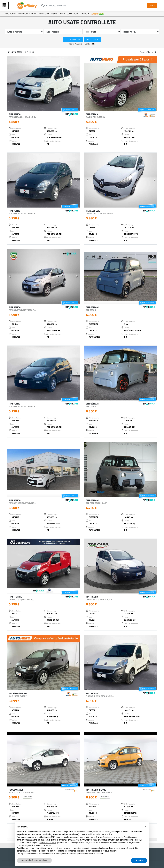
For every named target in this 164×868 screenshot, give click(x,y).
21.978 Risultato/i (73, 39)
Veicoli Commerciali (69, 14)
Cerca (152, 5)
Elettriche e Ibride (27, 14)
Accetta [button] (139, 860)
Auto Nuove (10, 14)
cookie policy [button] (106, 834)
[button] (10, 84)
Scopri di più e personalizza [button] (34, 860)
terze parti (60, 837)
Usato (84, 14)
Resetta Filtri (92, 39)
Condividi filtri (90, 44)
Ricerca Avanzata (76, 44)
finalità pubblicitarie (48, 843)
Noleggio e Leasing (48, 14)
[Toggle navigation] (5, 5)
